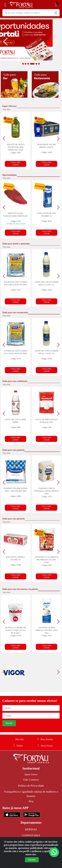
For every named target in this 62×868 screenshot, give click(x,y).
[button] (23, 64)
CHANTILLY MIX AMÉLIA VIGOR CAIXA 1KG (47, 630)
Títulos (18, 746)
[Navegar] (5, 42)
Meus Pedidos (45, 739)
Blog (31, 801)
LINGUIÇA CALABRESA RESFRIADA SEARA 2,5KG (47, 560)
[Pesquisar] (56, 13)
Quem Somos (31, 774)
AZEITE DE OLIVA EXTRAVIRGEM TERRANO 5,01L (16, 147)
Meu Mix (17, 739)
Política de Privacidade (31, 786)
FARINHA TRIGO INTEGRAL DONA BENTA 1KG (47, 491)
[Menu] (5, 5)
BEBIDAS (31, 829)
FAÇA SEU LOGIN (16, 164)
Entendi (32, 860)
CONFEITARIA (31, 835)
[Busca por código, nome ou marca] (28, 13)
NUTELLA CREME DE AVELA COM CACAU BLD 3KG (15, 630)
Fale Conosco (31, 780)
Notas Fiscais (45, 746)
